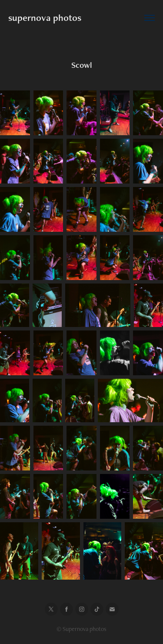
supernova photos (45, 18)
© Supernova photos (81, 629)
